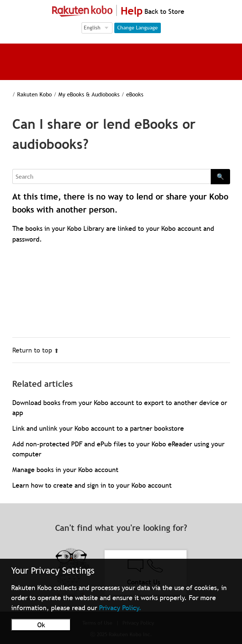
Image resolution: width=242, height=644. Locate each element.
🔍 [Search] (220, 176)
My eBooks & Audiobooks (89, 94)
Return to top (36, 350)
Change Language (138, 28)
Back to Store (163, 11)
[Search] (112, 176)
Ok (41, 625)
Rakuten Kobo (34, 94)
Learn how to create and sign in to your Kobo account (92, 485)
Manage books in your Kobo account (65, 470)
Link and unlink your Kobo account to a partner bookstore (98, 428)
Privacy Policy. (120, 608)
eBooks (135, 94)
